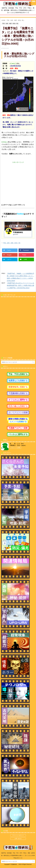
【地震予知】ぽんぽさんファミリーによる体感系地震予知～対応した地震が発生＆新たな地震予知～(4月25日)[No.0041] (20, 285)
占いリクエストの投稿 (18, 413)
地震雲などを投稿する (18, 381)
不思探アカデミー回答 (18, 428)
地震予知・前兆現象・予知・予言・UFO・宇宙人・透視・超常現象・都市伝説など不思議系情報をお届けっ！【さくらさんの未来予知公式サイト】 (18, 855)
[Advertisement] (18, 181)
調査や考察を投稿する (18, 419)
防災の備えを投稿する (18, 406)
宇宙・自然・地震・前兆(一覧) (12, 243)
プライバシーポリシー (18, 835)
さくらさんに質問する (18, 400)
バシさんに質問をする (18, 434)
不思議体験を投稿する (18, 393)
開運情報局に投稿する (18, 387)
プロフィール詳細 (15, 448)
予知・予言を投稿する (18, 374)
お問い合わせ (18, 839)
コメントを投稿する (18, 422)
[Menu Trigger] (34, 3)
